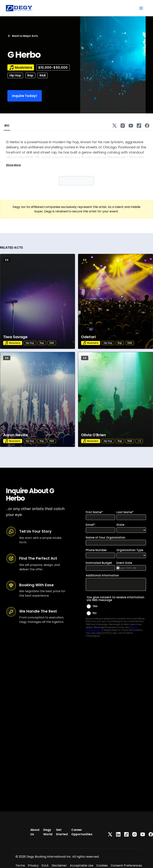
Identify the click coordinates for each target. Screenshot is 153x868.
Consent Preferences (126, 866)
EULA (45, 866)
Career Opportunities (82, 832)
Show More (13, 165)
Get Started (62, 832)
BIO (7, 126)
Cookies (102, 866)
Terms (20, 866)
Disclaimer (59, 866)
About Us (35, 832)
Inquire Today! (25, 96)
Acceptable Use (82, 866)
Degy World (48, 832)
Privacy (33, 866)
